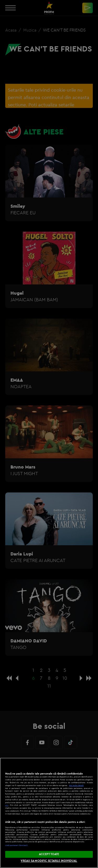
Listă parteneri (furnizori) (16, 845)
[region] (49, 813)
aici (7, 805)
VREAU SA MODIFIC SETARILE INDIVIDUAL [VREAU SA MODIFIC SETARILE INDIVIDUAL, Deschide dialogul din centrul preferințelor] (49, 861)
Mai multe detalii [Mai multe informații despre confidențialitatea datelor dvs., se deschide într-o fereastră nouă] (76, 785)
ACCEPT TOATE (49, 854)
